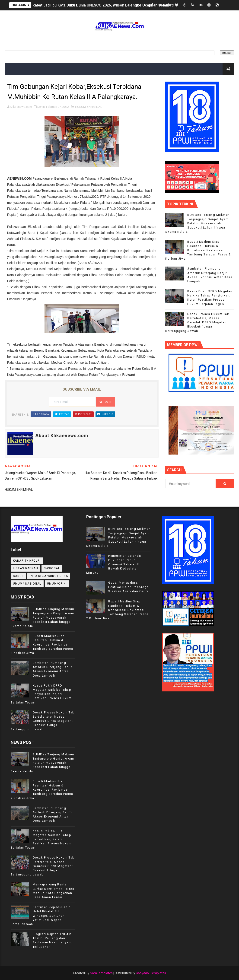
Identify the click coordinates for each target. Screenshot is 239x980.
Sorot (19, 576)
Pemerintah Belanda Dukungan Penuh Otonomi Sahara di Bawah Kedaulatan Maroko (114, 564)
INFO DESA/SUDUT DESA (49, 576)
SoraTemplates (101, 973)
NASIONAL (52, 568)
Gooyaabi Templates (151, 973)
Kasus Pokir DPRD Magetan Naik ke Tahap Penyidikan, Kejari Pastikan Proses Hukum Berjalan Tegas (41, 694)
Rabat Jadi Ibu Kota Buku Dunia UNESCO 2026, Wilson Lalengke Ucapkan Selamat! (103, 5)
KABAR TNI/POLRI (27, 561)
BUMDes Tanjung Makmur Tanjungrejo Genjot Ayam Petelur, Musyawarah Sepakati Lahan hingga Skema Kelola (197, 223)
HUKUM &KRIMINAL (89, 107)
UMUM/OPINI (57, 584)
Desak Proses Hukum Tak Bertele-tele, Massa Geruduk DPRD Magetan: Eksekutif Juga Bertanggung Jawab (197, 322)
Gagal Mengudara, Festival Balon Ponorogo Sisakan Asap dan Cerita (129, 587)
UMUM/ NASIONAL (27, 584)
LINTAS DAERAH (26, 568)
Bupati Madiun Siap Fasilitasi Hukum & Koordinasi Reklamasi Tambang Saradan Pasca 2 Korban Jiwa (198, 250)
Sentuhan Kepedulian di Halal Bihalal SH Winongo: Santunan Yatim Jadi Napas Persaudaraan (41, 916)
